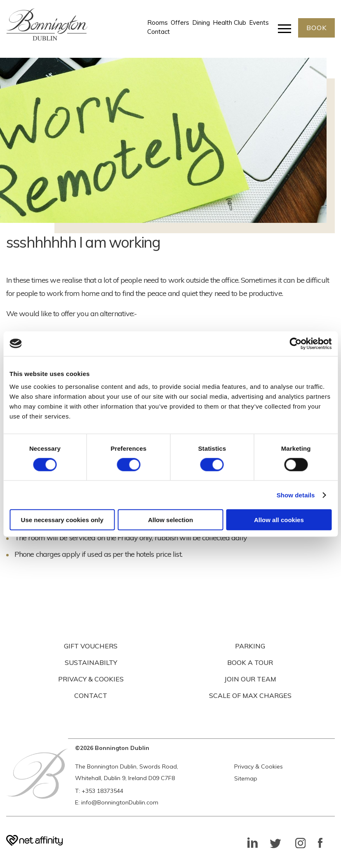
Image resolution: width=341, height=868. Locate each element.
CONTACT (91, 695)
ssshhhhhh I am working (83, 242)
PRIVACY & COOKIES (91, 679)
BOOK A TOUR (250, 662)
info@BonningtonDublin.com (120, 802)
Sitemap (246, 778)
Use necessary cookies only (62, 520)
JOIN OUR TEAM (250, 679)
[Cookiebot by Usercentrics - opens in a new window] (295, 343)
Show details (296, 495)
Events (259, 23)
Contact (158, 32)
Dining (201, 23)
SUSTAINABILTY (91, 662)
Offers (180, 23)
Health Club (229, 23)
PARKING (250, 646)
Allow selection (170, 520)
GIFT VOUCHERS (91, 646)
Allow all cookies (279, 520)
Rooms (157, 23)
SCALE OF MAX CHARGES (250, 695)
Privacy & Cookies (259, 766)
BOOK (316, 28)
